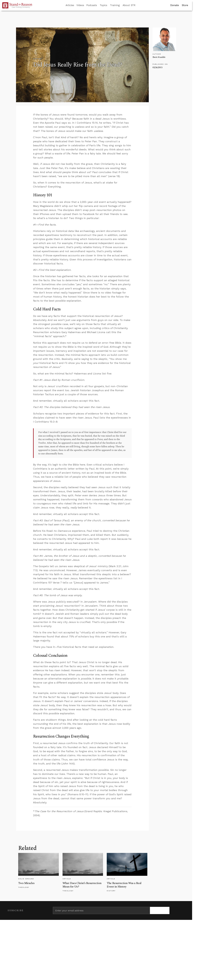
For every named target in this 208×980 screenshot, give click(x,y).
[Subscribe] (160, 910)
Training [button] (115, 5)
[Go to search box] (138, 5)
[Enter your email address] (101, 910)
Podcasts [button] (92, 5)
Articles (70, 5)
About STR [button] (129, 5)
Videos (80, 5)
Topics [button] (103, 5)
